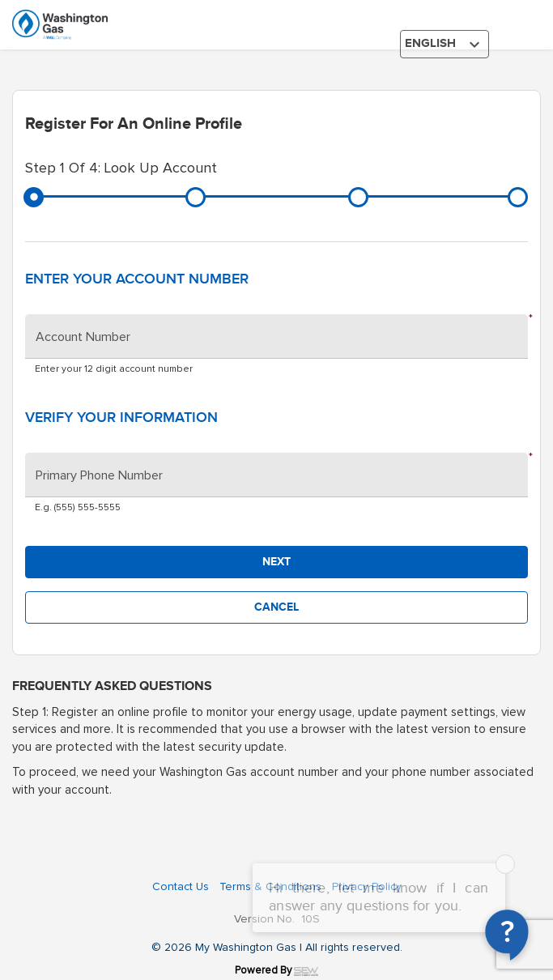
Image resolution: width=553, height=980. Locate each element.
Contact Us (181, 887)
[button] (276, 562)
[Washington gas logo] (97, 25)
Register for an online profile (134, 124)
